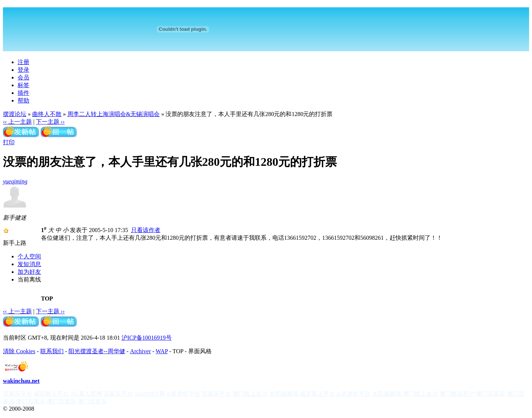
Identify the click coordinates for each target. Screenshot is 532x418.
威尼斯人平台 (51, 394)
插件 (23, 93)
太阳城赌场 (284, 394)
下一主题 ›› (50, 122)
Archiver (140, 351)
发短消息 (29, 264)
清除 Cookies (19, 351)
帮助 (23, 100)
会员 (23, 77)
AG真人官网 (86, 394)
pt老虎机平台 (183, 394)
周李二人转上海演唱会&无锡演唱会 (114, 114)
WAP (162, 351)
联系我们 (52, 351)
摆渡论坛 (15, 114)
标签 (23, 85)
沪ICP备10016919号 (147, 338)
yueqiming (15, 181)
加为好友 (29, 272)
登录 (23, 70)
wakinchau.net (21, 381)
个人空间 (29, 256)
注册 (23, 62)
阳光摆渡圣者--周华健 (97, 351)
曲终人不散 (47, 114)
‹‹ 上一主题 (17, 122)
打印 (9, 142)
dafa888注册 (150, 394)
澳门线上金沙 (250, 394)
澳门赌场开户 (457, 394)
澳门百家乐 (491, 394)
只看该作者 (146, 230)
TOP (47, 298)
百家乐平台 (18, 394)
